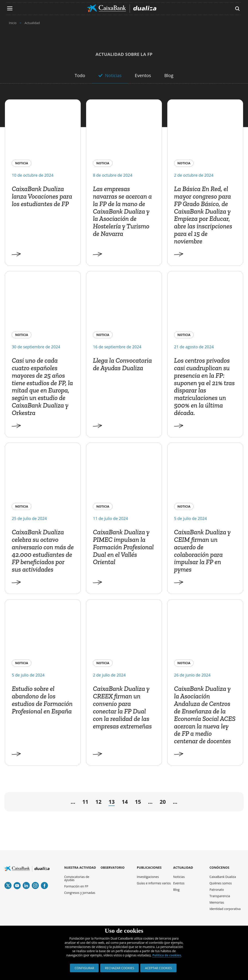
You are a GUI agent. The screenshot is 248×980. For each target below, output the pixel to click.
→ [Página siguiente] (187, 803)
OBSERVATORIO (112, 867)
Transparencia (220, 896)
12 (98, 802)
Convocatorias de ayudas (77, 878)
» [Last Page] (229, 803)
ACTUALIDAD (183, 867)
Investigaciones (148, 877)
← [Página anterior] (57, 803)
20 (163, 802)
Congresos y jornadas (80, 893)
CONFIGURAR (84, 968)
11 (85, 802)
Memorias (217, 902)
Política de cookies (166, 955)
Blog (169, 75)
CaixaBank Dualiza (223, 877)
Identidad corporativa (225, 909)
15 (138, 802)
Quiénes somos (221, 883)
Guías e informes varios (154, 883)
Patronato (217, 890)
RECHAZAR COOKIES (119, 968)
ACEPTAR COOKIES (158, 968)
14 (125, 802)
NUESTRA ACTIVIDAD (80, 867)
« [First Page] (13, 803)
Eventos (143, 75)
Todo (80, 75)
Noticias (113, 75)
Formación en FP (76, 886)
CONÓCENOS (219, 867)
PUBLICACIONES (149, 867)
